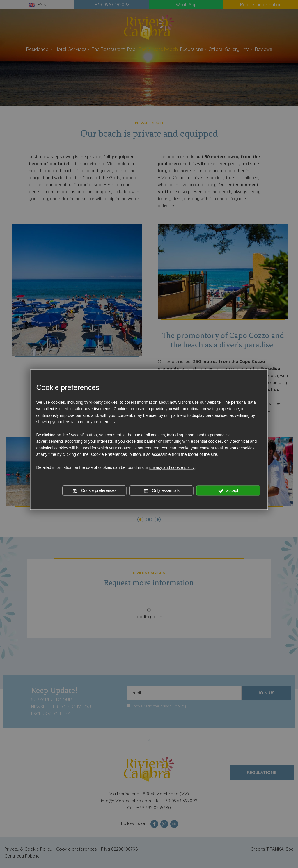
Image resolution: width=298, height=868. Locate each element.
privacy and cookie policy (172, 467)
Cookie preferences (94, 491)
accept (228, 491)
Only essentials (161, 491)
